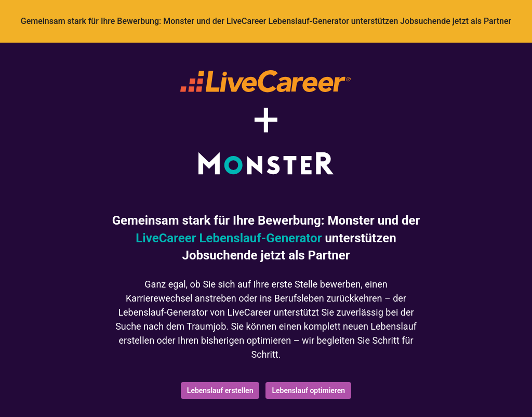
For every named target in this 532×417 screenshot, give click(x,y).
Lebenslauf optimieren (308, 390)
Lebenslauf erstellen (220, 390)
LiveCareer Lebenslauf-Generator (229, 238)
